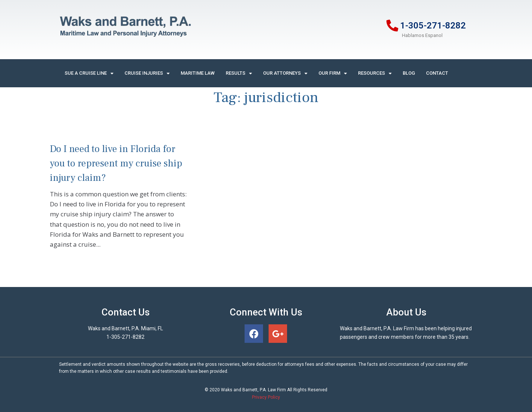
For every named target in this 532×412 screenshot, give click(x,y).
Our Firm (333, 73)
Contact (437, 73)
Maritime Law (198, 73)
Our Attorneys (285, 73)
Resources (375, 73)
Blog (409, 73)
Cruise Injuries (147, 73)
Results (239, 73)
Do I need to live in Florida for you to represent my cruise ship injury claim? (116, 163)
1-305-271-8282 (433, 26)
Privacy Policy (266, 397)
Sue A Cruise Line (89, 73)
